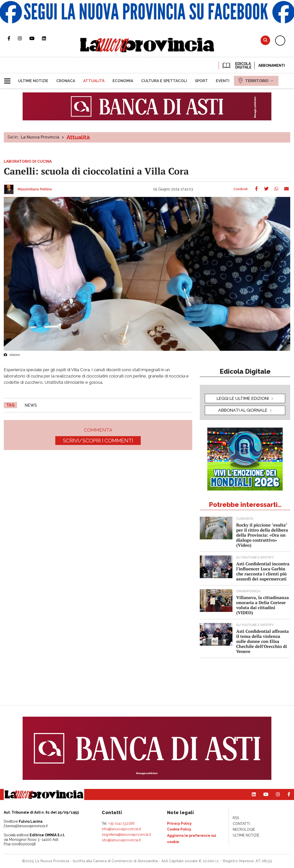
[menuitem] (33, 81)
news (31, 405)
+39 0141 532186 (121, 823)
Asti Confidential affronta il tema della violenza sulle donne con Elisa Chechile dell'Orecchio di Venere (262, 641)
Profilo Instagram (24, 38)
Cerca (265, 40)
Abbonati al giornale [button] (243, 410)
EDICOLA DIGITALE (237, 65)
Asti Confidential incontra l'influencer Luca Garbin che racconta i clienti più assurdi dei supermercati (263, 571)
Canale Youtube (36, 38)
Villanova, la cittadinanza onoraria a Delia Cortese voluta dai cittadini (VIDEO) (262, 605)
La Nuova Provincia (40, 137)
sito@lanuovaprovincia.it (121, 840)
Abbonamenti (272, 65)
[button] (9, 79)
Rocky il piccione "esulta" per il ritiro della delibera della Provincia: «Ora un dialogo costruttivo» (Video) (262, 535)
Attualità (78, 137)
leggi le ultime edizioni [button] (243, 398)
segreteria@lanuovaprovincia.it (126, 835)
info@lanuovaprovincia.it (121, 829)
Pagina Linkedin (48, 38)
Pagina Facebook (13, 38)
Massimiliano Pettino (35, 189)
